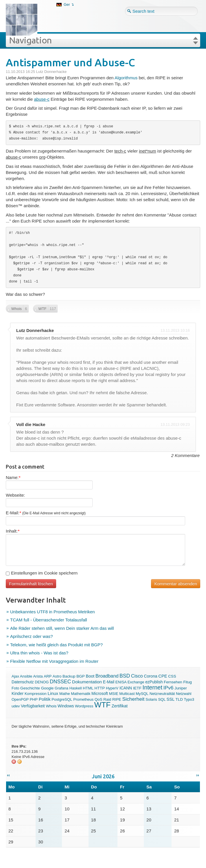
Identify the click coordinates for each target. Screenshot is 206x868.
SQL (162, 699)
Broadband (107, 676)
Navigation (30, 40)
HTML (88, 688)
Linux (53, 693)
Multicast (127, 694)
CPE (163, 676)
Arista (38, 676)
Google (47, 688)
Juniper (181, 688)
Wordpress (84, 706)
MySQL (142, 694)
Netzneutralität (162, 694)
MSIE (114, 694)
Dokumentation (87, 682)
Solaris (151, 699)
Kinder (18, 693)
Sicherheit (134, 699)
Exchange (136, 682)
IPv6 (169, 688)
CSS (172, 676)
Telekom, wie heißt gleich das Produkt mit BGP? (56, 645)
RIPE (117, 699)
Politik (45, 699)
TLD (179, 699)
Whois (51, 706)
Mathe (65, 694)
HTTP (100, 688)
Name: (13, 477)
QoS (99, 699)
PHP (34, 699)
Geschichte (30, 688)
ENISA (121, 682)
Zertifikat (120, 706)
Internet (152, 687)
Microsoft (100, 693)
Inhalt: (13, 531)
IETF (137, 688)
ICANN (126, 688)
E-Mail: (46, 513)
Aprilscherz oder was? (32, 636)
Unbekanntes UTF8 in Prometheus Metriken (53, 612)
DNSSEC (60, 682)
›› (198, 775)
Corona (150, 676)
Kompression (36, 694)
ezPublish (154, 682)
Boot (90, 676)
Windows (66, 706)
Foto (15, 688)
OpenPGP (20, 699)
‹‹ (8, 775)
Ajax (15, 676)
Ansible (26, 676)
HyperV (112, 688)
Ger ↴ (69, 4)
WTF (102, 705)
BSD (125, 676)
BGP (81, 676)
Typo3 (189, 699)
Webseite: (15, 495)
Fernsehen (173, 682)
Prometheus (83, 699)
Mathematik (81, 694)
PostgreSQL (62, 699)
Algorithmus (126, 78)
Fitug (187, 682)
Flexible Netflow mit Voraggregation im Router (54, 661)
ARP (48, 676)
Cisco (137, 676)
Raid (107, 699)
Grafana (61, 688)
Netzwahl (184, 694)
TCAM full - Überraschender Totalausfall (49, 620)
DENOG (42, 682)
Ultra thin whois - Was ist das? (39, 653)
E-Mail (109, 682)
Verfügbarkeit (33, 706)
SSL (171, 699)
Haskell (76, 688)
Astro (57, 676)
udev (16, 706)
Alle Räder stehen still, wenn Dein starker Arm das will (62, 628)
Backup (69, 676)
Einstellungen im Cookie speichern (42, 573)
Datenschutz (23, 682)
